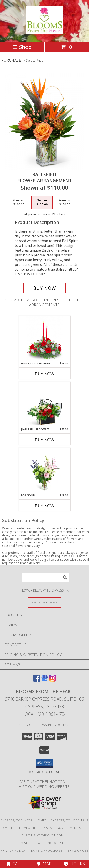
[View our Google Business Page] (45, 680)
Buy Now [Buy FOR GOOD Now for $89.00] (45, 506)
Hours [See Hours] (74, 864)
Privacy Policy (13, 850)
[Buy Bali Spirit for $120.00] (44, 288)
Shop (22, 47)
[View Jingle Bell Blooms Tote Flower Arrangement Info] (44, 405)
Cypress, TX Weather (21, 828)
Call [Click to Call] (15, 864)
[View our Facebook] (37, 680)
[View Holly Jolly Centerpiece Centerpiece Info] (44, 339)
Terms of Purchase (46, 850)
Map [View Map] (44, 864)
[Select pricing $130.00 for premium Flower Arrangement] (65, 202)
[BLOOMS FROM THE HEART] (44, 31)
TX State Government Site (64, 828)
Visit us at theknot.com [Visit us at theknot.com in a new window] (44, 782)
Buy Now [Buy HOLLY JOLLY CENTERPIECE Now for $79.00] (45, 374)
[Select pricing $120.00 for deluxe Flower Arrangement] (42, 202)
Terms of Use (77, 850)
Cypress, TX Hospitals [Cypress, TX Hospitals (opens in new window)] (70, 820)
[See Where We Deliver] (45, 602)
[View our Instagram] (52, 680)
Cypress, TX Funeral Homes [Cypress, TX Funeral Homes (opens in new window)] (24, 820)
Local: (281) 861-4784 (45, 714)
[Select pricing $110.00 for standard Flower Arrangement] (19, 202)
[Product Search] (45, 577)
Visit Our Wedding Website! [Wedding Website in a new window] (45, 787)
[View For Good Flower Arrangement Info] (44, 471)
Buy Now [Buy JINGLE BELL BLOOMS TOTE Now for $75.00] (45, 440)
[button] (44, 764)
